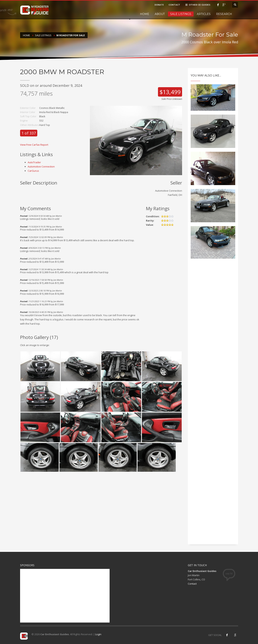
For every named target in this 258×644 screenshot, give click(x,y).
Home (145, 14)
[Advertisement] (213, 327)
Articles (204, 14)
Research (224, 14)
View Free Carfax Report (34, 145)
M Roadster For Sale (71, 35)
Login (98, 634)
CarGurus (33, 171)
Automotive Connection (41, 167)
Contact (192, 584)
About (160, 14)
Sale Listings (181, 14)
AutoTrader (34, 162)
